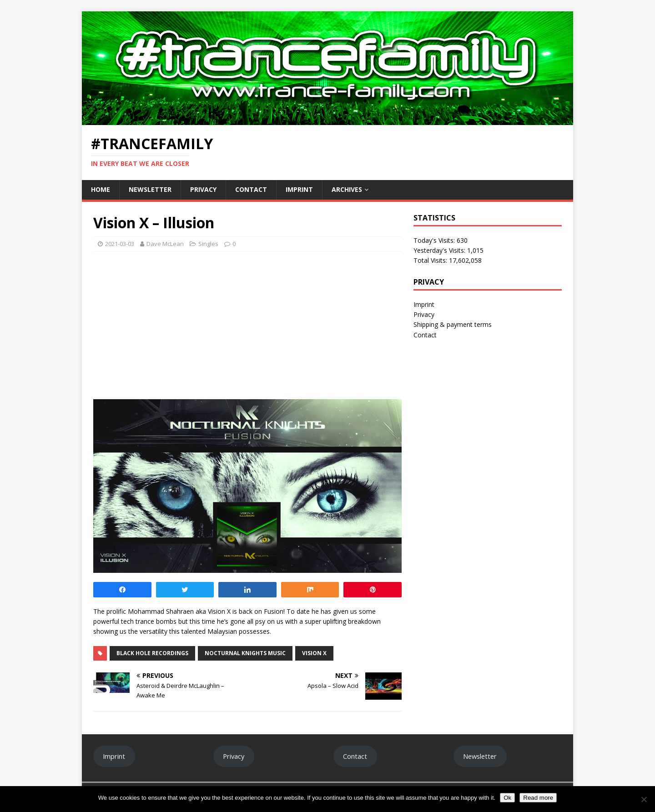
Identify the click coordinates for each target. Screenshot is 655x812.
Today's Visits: (435, 240)
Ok (507, 798)
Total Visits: (431, 260)
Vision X (314, 653)
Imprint (299, 189)
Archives (347, 189)
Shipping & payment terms (453, 324)
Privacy (203, 189)
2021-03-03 (120, 244)
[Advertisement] (247, 324)
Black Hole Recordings (152, 653)
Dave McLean (165, 244)
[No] (644, 799)
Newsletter (150, 189)
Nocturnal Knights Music (245, 653)
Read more (538, 798)
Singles (208, 244)
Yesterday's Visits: (440, 250)
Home (101, 189)
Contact (251, 189)
